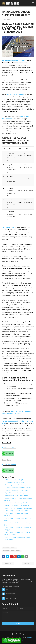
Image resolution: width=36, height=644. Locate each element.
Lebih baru (8, 563)
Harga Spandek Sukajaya (14, 480)
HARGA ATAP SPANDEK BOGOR (12, 551)
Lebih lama (28, 563)
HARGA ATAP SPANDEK (9, 548)
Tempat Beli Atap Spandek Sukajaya (18, 488)
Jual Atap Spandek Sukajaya (15, 482)
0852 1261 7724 (9, 448)
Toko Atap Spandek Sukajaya (15, 485)
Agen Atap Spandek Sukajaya (16, 493)
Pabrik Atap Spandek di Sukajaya (17, 505)
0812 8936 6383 (9, 465)
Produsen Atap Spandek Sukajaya (17, 490)
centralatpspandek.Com (16, 94)
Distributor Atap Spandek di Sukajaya (18, 508)
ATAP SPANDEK (8, 227)
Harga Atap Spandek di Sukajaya (17, 511)
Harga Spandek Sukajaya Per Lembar (18, 503)
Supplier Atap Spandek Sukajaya (17, 495)
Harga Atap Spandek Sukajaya (14, 60)
